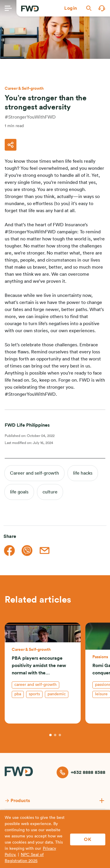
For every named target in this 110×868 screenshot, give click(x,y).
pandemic (57, 694)
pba (18, 694)
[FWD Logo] (30, 9)
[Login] (71, 8)
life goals (19, 492)
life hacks (83, 473)
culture (50, 492)
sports (34, 694)
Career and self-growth (34, 473)
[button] (71, 8)
